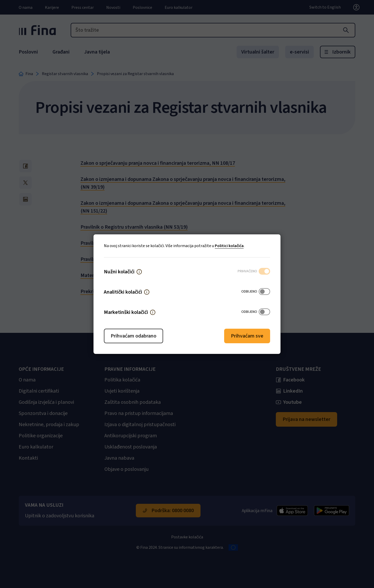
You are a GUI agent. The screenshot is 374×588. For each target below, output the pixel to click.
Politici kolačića (229, 246)
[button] (139, 272)
